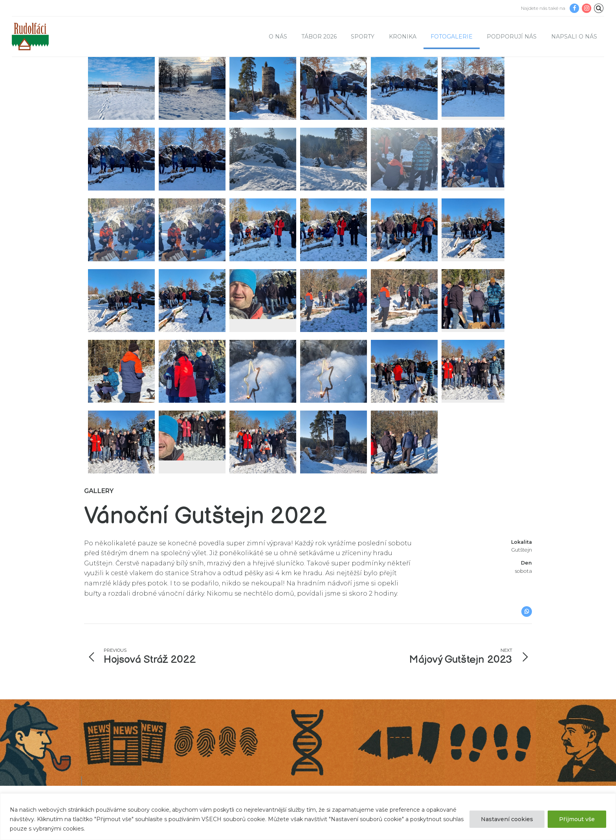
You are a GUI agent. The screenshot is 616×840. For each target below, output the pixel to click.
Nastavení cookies (507, 819)
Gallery (99, 514)
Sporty (363, 37)
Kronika (403, 37)
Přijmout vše (577, 819)
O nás (278, 37)
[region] (308, 817)
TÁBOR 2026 (319, 37)
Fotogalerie (452, 37)
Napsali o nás (574, 37)
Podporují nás (512, 37)
